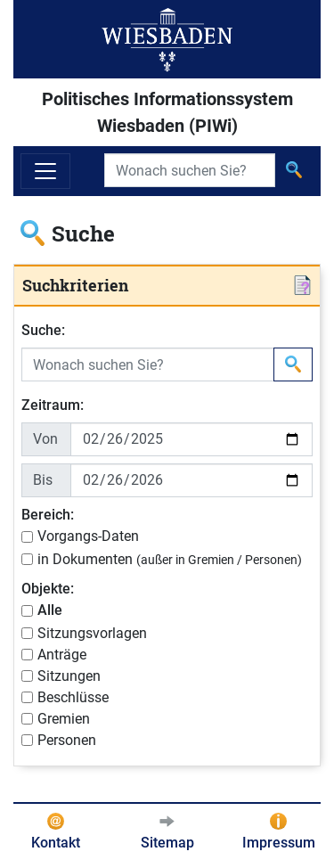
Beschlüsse (73, 697)
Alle (50, 610)
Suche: (43, 330)
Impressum (279, 843)
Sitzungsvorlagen (92, 633)
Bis (43, 480)
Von (45, 439)
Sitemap (167, 843)
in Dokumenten (170, 559)
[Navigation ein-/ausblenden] (45, 171)
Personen (67, 740)
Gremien (64, 719)
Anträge (62, 655)
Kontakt (56, 843)
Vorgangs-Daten (88, 536)
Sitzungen (69, 676)
